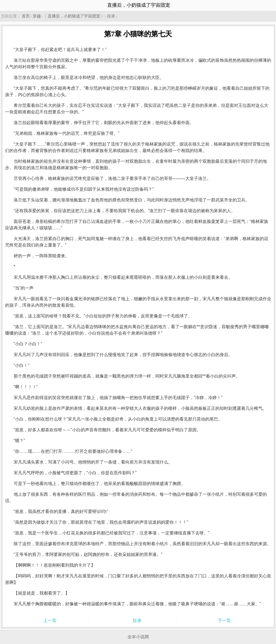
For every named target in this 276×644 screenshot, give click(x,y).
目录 (111, 16)
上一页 (50, 621)
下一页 (224, 621)
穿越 (37, 16)
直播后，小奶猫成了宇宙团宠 (74, 16)
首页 (26, 16)
